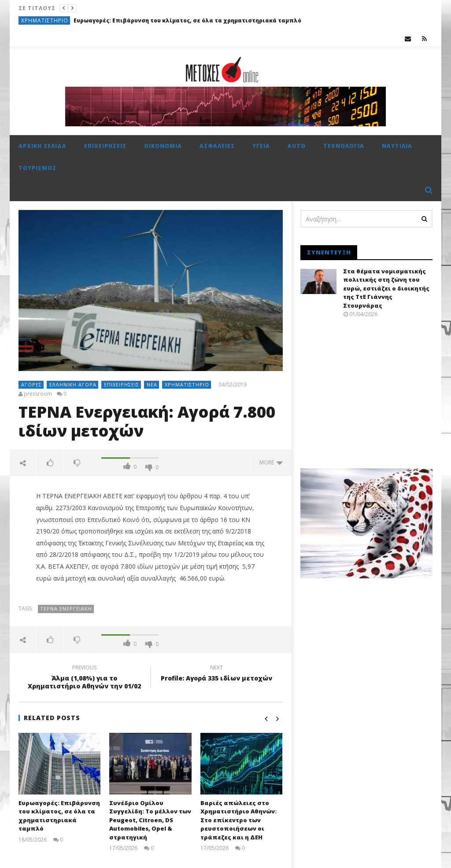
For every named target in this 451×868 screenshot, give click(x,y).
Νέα (152, 384)
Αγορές (31, 384)
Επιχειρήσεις (105, 146)
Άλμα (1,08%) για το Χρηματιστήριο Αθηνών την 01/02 (85, 678)
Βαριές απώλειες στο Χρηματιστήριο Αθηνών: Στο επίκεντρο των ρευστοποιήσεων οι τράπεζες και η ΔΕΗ (238, 820)
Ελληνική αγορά (73, 384)
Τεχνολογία (344, 146)
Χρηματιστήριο (45, 20)
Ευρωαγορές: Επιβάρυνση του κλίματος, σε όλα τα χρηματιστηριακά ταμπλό (187, 20)
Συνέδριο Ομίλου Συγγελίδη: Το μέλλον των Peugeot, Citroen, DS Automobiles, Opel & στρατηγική (150, 820)
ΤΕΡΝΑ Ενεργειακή (66, 609)
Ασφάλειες (217, 146)
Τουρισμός (37, 168)
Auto (297, 146)
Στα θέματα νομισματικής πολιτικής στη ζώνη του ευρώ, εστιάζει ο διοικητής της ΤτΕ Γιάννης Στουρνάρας (386, 288)
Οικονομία (163, 146)
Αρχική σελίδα (43, 146)
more (271, 462)
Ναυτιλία (397, 146)
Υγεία (261, 146)
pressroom (38, 394)
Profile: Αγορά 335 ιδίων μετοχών (217, 674)
